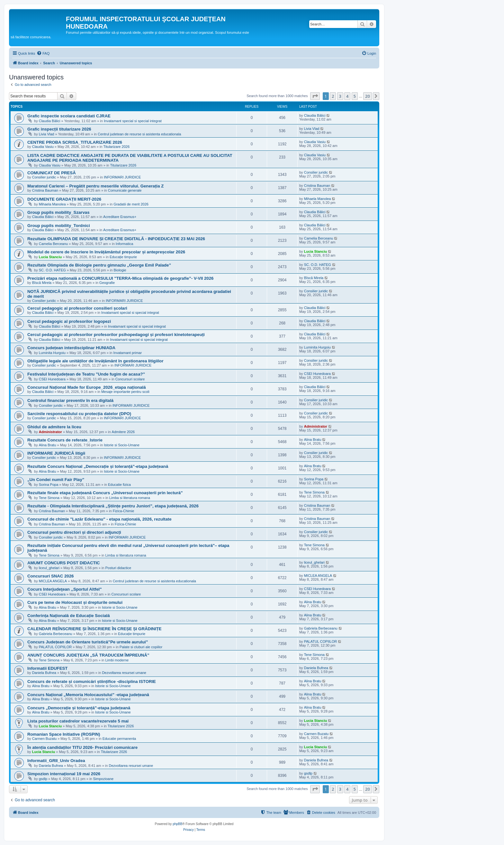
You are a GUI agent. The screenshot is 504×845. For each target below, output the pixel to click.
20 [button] (368, 96)
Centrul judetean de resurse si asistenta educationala (139, 134)
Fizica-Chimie (124, 511)
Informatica (124, 244)
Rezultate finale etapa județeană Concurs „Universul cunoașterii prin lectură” (105, 493)
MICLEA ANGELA (53, 581)
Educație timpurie (123, 257)
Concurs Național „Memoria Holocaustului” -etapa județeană (88, 695)
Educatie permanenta (119, 739)
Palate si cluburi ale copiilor (141, 647)
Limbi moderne (117, 660)
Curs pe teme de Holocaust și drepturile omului (75, 602)
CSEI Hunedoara (52, 379)
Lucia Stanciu (50, 257)
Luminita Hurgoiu (52, 353)
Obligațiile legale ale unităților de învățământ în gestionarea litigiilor (95, 361)
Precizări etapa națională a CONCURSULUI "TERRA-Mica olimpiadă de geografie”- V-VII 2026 (120, 278)
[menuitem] (43, 53)
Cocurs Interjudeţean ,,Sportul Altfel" (64, 589)
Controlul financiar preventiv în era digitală (70, 400)
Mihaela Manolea (52, 204)
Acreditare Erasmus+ (120, 217)
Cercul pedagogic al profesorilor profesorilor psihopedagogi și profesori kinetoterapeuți (116, 335)
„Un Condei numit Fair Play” (56, 480)
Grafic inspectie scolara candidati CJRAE (69, 116)
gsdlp (43, 779)
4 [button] (347, 96)
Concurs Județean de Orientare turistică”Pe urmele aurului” (88, 642)
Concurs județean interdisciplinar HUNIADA (71, 348)
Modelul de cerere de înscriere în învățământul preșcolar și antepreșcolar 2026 (106, 252)
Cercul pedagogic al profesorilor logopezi (69, 321)
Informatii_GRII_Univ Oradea (56, 761)
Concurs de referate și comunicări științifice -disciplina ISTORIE (92, 681)
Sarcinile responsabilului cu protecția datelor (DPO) (79, 414)
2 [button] (333, 96)
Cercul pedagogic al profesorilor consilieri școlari (77, 308)
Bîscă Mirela (42, 283)
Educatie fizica (119, 485)
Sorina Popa (49, 485)
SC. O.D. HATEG (52, 270)
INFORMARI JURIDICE (122, 177)
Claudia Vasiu (43, 147)
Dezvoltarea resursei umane (124, 673)
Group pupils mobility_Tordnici (59, 226)
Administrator (50, 432)
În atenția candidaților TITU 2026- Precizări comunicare (82, 747)
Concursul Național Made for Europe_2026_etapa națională (87, 387)
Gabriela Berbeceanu (56, 634)
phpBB (177, 824)
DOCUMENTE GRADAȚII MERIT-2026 (64, 199)
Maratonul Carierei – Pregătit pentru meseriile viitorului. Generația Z (95, 186)
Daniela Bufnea (44, 673)
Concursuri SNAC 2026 (50, 576)
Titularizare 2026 (116, 147)
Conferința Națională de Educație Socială (69, 616)
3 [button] (340, 96)
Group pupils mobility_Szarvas (58, 212)
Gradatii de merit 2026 (131, 204)
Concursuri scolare (130, 379)
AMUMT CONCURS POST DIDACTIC (64, 563)
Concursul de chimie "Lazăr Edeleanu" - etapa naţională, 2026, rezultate (99, 519)
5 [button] (355, 96)
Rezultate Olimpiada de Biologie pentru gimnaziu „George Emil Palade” (99, 265)
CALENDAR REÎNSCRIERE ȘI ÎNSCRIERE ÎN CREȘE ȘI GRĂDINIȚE (94, 629)
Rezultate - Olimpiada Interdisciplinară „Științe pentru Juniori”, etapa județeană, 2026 (113, 506)
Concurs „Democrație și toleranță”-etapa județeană (79, 708)
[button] (315, 96)
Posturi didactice (118, 568)
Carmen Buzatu (44, 739)
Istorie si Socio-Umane (122, 445)
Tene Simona (49, 498)
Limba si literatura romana (130, 498)
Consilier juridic (44, 177)
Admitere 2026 (123, 432)
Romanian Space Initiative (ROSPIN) (64, 734)
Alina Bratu (48, 445)
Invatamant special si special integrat (133, 121)
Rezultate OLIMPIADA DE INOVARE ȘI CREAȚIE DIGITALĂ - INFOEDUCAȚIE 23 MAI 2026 (116, 239)
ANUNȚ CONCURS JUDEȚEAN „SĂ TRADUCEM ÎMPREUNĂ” (88, 655)
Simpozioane (104, 779)
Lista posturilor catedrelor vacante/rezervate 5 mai (78, 721)
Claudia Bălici (50, 121)
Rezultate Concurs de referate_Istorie (65, 440)
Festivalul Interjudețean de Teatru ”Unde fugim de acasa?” (86, 374)
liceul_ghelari (49, 568)
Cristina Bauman (45, 190)
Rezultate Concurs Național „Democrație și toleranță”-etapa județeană (98, 466)
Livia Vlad (47, 134)
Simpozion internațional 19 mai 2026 (64, 774)
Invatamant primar (128, 353)
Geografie (107, 283)
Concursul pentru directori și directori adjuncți (74, 532)
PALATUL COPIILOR (55, 647)
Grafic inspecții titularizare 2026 (59, 129)
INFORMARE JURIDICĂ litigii (56, 453)
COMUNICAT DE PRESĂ (52, 173)
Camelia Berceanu (54, 244)
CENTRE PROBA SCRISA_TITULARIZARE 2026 (75, 142)
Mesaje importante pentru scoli (125, 392)
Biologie (120, 270)
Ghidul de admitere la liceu (54, 427)
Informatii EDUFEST (47, 668)
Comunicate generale (125, 190)
